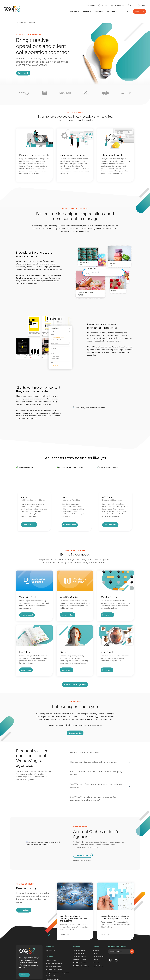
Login (131, 5)
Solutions (87, 11)
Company (125, 11)
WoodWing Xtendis (79, 960)
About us (96, 950)
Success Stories (51, 950)
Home (18, 22)
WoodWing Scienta (79, 956)
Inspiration (112, 11)
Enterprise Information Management (58, 973)
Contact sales (117, 5)
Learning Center (98, 966)
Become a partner (99, 956)
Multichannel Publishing (53, 967)
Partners (96, 953)
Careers (95, 960)
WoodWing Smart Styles (81, 966)
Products (99, 11)
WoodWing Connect (80, 963)
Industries (74, 11)
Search (91, 5)
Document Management (54, 970)
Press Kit (96, 963)
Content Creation (52, 960)
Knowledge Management (54, 976)
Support (103, 5)
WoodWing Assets (79, 953)
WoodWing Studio (79, 950)
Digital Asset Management (55, 963)
